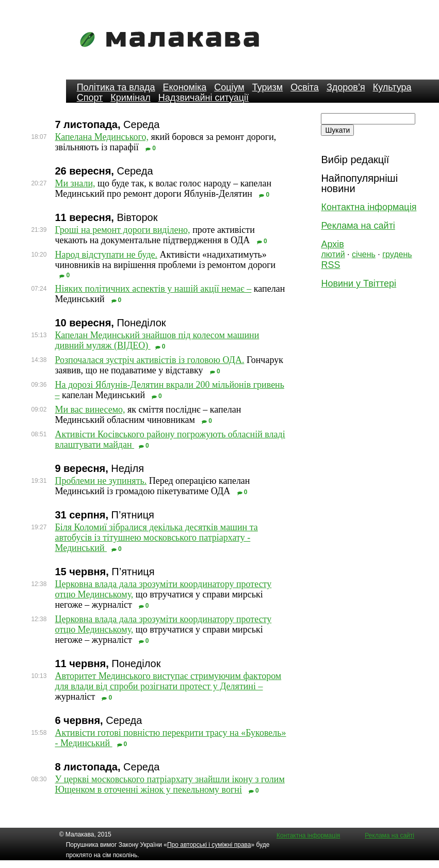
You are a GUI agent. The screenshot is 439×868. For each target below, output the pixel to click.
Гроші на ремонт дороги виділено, (122, 230)
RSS (330, 265)
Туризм (267, 87)
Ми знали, (75, 183)
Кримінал (130, 98)
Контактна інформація (369, 207)
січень (364, 254)
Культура (392, 87)
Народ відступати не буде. (106, 255)
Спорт (90, 98)
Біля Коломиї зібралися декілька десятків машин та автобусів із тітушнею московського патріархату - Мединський (156, 538)
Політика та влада (116, 87)
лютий (333, 254)
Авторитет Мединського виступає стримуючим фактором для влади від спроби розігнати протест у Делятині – (168, 681)
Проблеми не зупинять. (101, 481)
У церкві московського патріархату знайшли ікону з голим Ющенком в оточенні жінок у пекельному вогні (169, 784)
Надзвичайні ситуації (204, 98)
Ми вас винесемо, (90, 409)
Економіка (185, 87)
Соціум (229, 87)
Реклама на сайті (358, 226)
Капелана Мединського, (102, 137)
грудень (397, 254)
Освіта (305, 87)
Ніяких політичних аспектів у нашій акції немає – (153, 289)
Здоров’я (346, 87)
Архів (332, 244)
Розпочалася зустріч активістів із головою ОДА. (149, 360)
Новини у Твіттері (359, 283)
